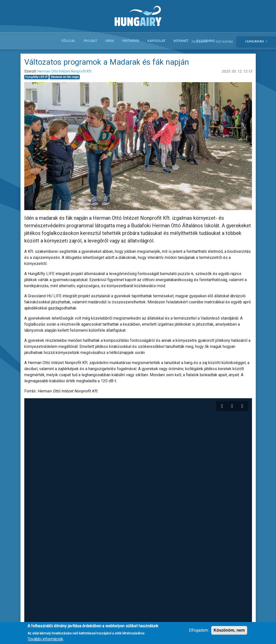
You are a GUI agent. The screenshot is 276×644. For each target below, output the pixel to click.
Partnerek (131, 41)
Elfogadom (199, 631)
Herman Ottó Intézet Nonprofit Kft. (65, 71)
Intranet (181, 41)
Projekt (90, 41)
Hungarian (255, 41)
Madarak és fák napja (65, 77)
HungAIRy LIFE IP (36, 77)
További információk (45, 640)
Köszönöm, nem (229, 631)
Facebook (199, 42)
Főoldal (68, 41)
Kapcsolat (156, 41)
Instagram (224, 42)
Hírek (110, 41)
